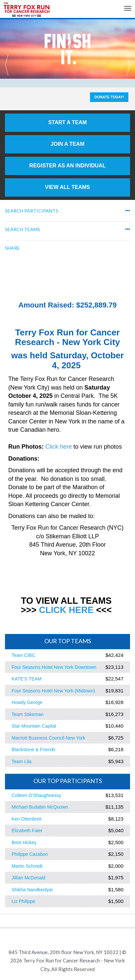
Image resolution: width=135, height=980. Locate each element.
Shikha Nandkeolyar (32, 890)
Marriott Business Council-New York (48, 738)
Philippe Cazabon (30, 854)
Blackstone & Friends (33, 750)
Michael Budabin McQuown (40, 807)
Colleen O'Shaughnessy (36, 795)
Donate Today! (109, 97)
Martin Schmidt (27, 866)
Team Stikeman (27, 714)
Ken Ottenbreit (26, 819)
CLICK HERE (66, 610)
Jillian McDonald (28, 878)
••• (128, 211)
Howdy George (27, 702)
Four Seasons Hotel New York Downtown (54, 667)
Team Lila (22, 761)
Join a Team (67, 144)
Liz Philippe (23, 901)
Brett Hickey (24, 843)
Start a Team (68, 122)
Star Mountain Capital (34, 726)
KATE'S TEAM (26, 679)
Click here (59, 447)
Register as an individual (68, 166)
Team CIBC (23, 655)
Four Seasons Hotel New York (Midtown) (53, 691)
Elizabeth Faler (27, 831)
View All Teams (67, 187)
